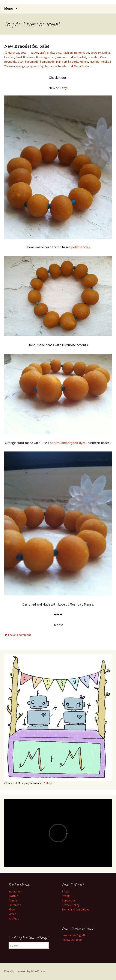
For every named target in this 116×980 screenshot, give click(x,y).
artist (83, 57)
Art (36, 53)
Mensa (84, 62)
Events (66, 896)
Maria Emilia (81, 66)
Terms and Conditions (76, 909)
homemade (47, 62)
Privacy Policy (71, 905)
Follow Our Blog (72, 940)
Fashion (68, 53)
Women (62, 57)
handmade (32, 62)
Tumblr (13, 900)
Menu (9, 8)
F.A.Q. (65, 891)
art (76, 57)
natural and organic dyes (68, 443)
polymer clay (35, 66)
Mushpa (95, 62)
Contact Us (69, 900)
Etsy (59, 53)
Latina (106, 53)
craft (43, 53)
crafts (51, 53)
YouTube (14, 918)
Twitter (13, 896)
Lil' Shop (47, 783)
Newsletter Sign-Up (74, 935)
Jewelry (96, 53)
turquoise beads (56, 66)
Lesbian (9, 57)
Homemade (82, 53)
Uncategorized (46, 57)
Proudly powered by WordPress (25, 971)
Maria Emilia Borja (67, 62)
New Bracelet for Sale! (27, 46)
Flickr (12, 909)
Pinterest (15, 905)
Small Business (25, 57)
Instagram (15, 891)
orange (21, 66)
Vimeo (13, 914)
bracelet (93, 57)
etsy (21, 62)
